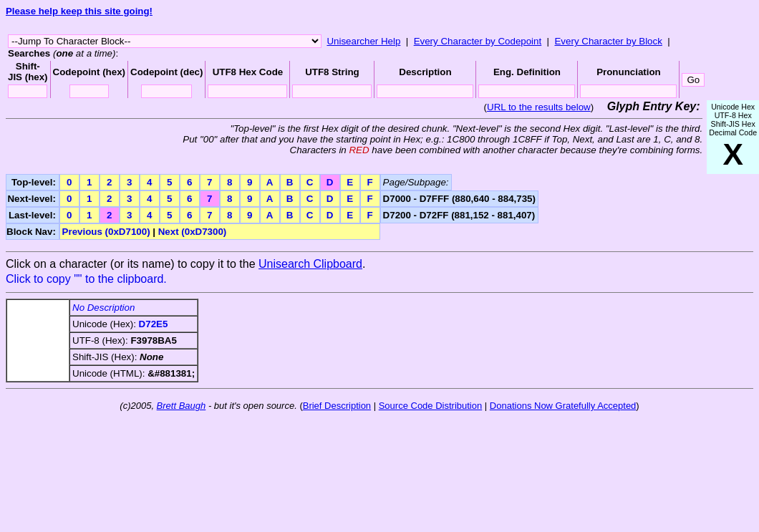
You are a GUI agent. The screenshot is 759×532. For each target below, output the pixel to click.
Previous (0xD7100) (106, 232)
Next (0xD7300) (193, 232)
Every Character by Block (608, 41)
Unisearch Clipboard (310, 264)
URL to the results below (539, 107)
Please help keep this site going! (79, 11)
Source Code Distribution (431, 406)
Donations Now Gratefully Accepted (563, 406)
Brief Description (337, 406)
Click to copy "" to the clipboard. (86, 279)
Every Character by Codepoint (478, 41)
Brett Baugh (182, 406)
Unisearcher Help (363, 41)
